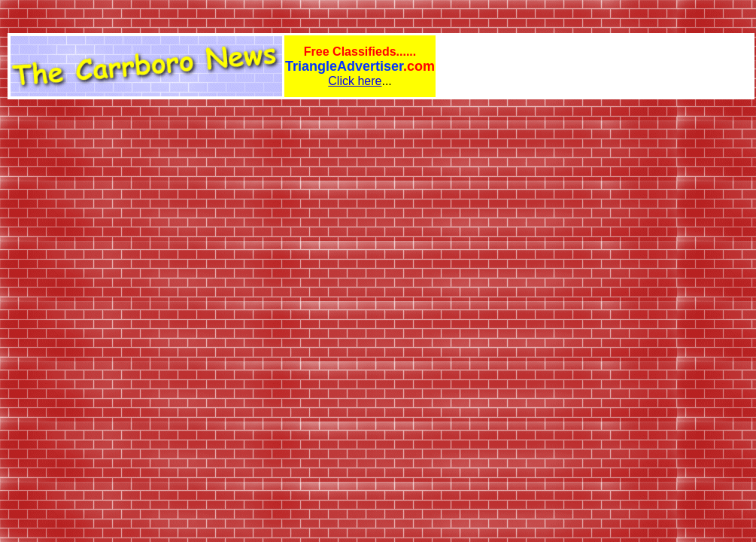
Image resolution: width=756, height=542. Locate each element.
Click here (355, 81)
